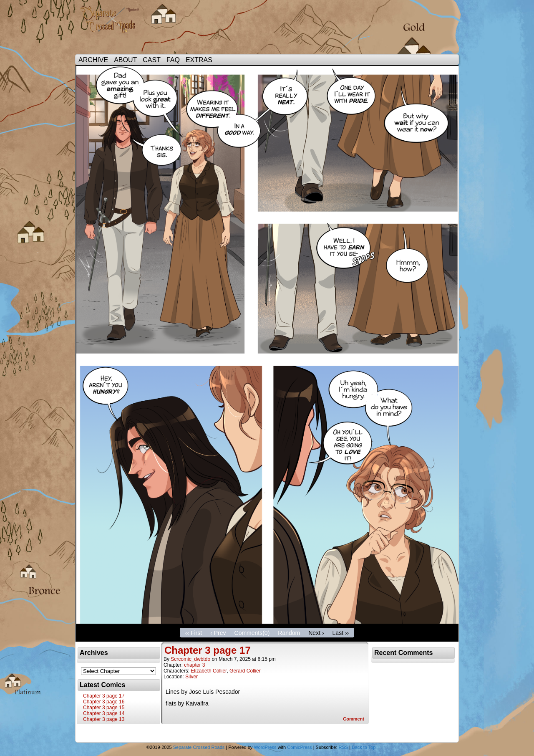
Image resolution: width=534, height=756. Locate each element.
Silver (191, 677)
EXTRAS (199, 60)
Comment (354, 719)
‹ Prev (218, 633)
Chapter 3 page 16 (104, 702)
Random (289, 633)
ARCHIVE (93, 60)
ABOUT (125, 60)
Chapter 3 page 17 (104, 696)
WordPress (265, 747)
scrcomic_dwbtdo (190, 659)
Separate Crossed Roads (113, 29)
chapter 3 (194, 665)
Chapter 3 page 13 (104, 719)
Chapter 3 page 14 (104, 713)
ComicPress (299, 747)
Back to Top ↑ (365, 747)
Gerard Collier (245, 671)
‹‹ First (194, 633)
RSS (344, 747)
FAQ (173, 60)
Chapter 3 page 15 (104, 708)
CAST (152, 60)
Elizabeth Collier (209, 671)
